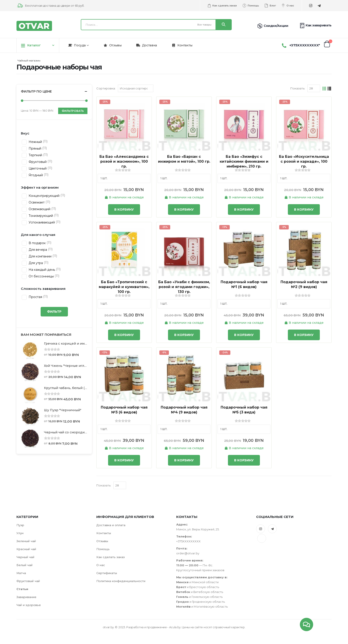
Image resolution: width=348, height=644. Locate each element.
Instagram (261, 529)
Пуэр (20, 525)
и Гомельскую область (199, 597)
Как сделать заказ (222, 6)
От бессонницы (41, 276)
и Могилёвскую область (202, 606)
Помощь (250, 6)
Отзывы (113, 45)
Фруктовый (37, 162)
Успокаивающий (41, 222)
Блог (270, 6)
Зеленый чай (26, 541)
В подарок (37, 243)
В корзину (124, 209)
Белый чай (25, 565)
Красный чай (26, 549)
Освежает (36, 202)
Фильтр (54, 312)
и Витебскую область (200, 592)
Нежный (35, 142)
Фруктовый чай (28, 581)
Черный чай (25, 557)
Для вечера (37, 250)
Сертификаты (107, 573)
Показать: (298, 88)
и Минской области (197, 582)
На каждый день (41, 270)
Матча (21, 573)
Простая (35, 297)
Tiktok (262, 538)
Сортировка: (106, 88)
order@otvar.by (188, 553)
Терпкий (35, 155)
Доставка (147, 45)
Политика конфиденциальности (121, 581)
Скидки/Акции (272, 26)
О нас (288, 6)
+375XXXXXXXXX (188, 541)
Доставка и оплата (111, 525)
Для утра (35, 263)
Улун (20, 533)
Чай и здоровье (29, 605)
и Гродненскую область (201, 602)
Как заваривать (315, 25)
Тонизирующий (40, 216)
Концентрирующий (44, 196)
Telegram (272, 529)
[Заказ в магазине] (136, 88)
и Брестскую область (198, 587)
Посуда (77, 45)
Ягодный (35, 175)
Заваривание (26, 597)
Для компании (40, 256)
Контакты (182, 45)
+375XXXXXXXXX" (305, 45)
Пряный (35, 148)
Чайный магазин (29, 60)
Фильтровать (73, 111)
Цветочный (37, 168)
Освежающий (39, 209)
